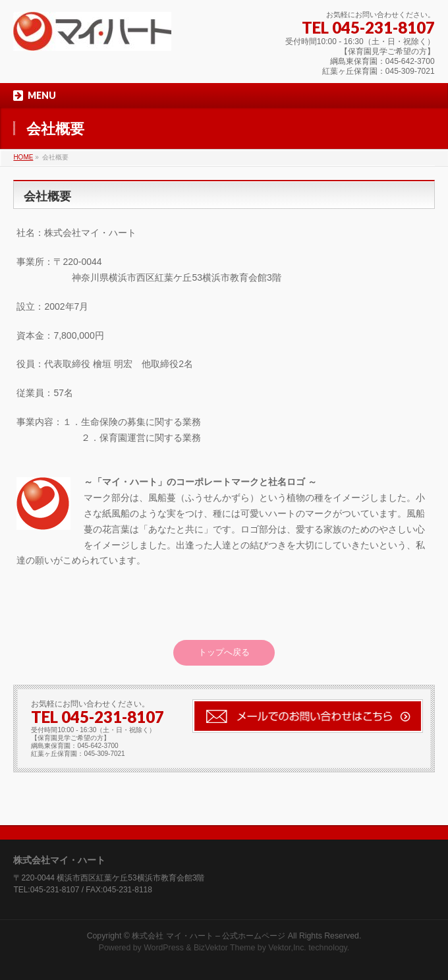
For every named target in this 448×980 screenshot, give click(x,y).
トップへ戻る (224, 652)
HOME (23, 157)
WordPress (164, 948)
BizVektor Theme (225, 948)
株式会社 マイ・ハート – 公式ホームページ (209, 936)
